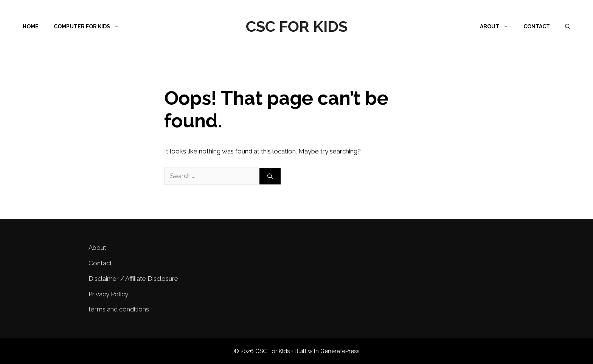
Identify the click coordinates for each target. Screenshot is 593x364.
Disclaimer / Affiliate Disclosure (133, 279)
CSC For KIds (297, 26)
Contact (537, 26)
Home (31, 26)
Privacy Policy (108, 294)
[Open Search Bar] (568, 26)
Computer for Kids (90, 26)
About (498, 26)
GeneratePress (340, 351)
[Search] (270, 176)
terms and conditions (119, 309)
